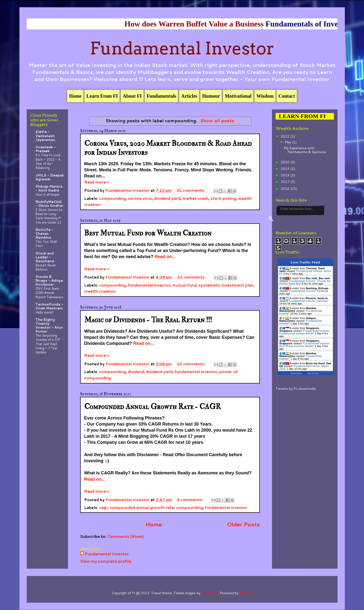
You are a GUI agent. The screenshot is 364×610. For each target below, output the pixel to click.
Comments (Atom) (126, 536)
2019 (286, 169)
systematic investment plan (226, 285)
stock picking (223, 198)
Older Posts (243, 524)
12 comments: (191, 364)
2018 (286, 175)
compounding (112, 198)
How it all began (47, 194)
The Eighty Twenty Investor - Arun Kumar (49, 325)
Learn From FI (102, 96)
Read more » (97, 182)
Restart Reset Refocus (46, 267)
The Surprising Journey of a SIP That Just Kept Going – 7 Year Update (48, 344)
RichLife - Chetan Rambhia (44, 234)
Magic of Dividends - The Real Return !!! (148, 320)
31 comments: (191, 190)
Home (75, 96)
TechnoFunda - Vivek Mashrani (49, 306)
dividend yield (167, 198)
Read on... (165, 257)
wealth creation (100, 291)
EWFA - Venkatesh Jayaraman (45, 136)
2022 (286, 136)
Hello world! (44, 312)
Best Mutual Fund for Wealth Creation (148, 233)
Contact (287, 96)
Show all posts (217, 121)
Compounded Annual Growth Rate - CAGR (152, 407)
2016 (286, 189)
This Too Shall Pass (46, 244)
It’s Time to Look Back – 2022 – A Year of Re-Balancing (48, 161)
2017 (286, 182)
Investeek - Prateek (46, 149)
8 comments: (190, 500)
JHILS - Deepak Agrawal (50, 177)
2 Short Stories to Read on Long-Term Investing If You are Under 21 (49, 216)
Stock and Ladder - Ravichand (45, 257)
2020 (286, 162)
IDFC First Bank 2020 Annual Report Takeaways (49, 293)
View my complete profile (106, 561)
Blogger (246, 593)
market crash (195, 198)
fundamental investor (149, 285)
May (288, 142)
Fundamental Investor (182, 48)
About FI (132, 96)
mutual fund (184, 285)
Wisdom (265, 96)
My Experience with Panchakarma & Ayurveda (305, 150)
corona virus (140, 198)
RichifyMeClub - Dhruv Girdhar (49, 204)
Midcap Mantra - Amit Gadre (49, 188)
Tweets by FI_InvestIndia (296, 389)
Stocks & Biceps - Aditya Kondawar (49, 280)
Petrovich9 (210, 593)
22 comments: (192, 277)
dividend (136, 371)
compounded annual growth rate (142, 507)
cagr (103, 507)
